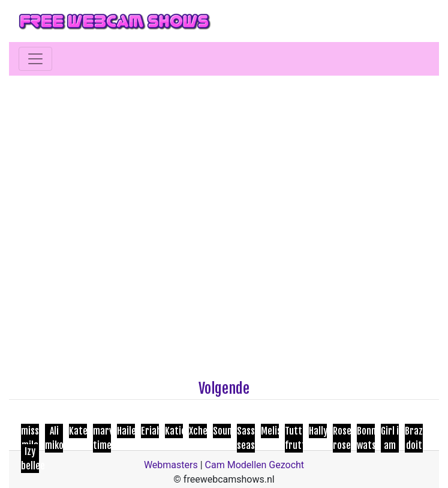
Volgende (224, 388)
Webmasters (171, 465)
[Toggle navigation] (35, 59)
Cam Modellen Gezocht (255, 465)
